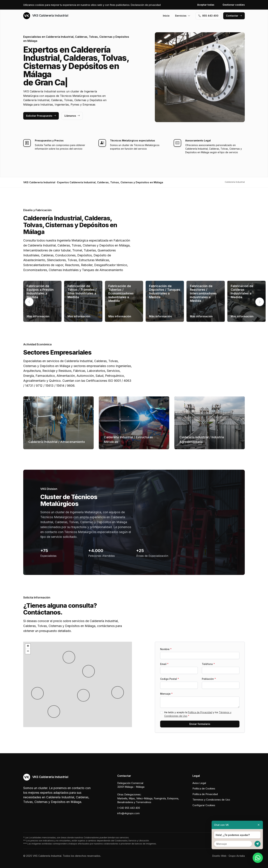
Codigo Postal (170, 679)
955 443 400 (208, 16)
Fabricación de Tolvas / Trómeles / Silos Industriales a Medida (82, 292)
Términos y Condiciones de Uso (211, 800)
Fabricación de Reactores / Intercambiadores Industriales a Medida (203, 293)
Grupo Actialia (237, 856)
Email (164, 664)
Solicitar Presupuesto (41, 116)
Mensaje (166, 694)
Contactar (234, 16)
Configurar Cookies (204, 805)
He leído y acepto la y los (198, 714)
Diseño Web (219, 856)
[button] (260, 302)
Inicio (166, 16)
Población (209, 679)
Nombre (166, 649)
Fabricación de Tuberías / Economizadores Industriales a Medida (121, 293)
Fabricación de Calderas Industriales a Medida (242, 292)
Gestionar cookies (234, 5)
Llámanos (72, 116)
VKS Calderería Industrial (46, 16)
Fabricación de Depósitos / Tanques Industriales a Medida (165, 292)
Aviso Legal (199, 783)
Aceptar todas (206, 5)
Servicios (183, 16)
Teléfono (208, 664)
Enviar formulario (200, 724)
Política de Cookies (204, 788)
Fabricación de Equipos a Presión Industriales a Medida (40, 292)
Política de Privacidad (200, 712)
